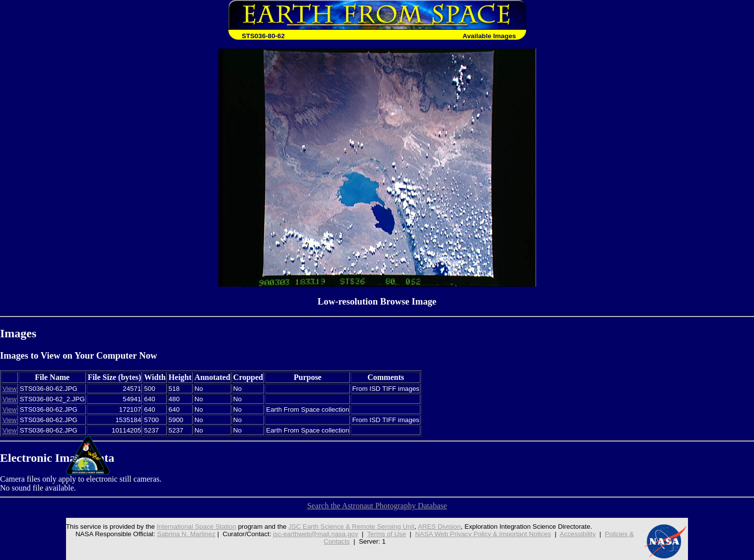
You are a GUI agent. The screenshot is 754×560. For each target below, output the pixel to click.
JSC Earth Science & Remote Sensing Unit (351, 527)
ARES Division (440, 527)
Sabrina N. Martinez (186, 534)
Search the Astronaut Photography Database (377, 506)
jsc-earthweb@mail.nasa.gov (315, 534)
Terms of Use (386, 534)
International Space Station (197, 527)
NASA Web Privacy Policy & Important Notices (483, 534)
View (10, 389)
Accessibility (578, 534)
